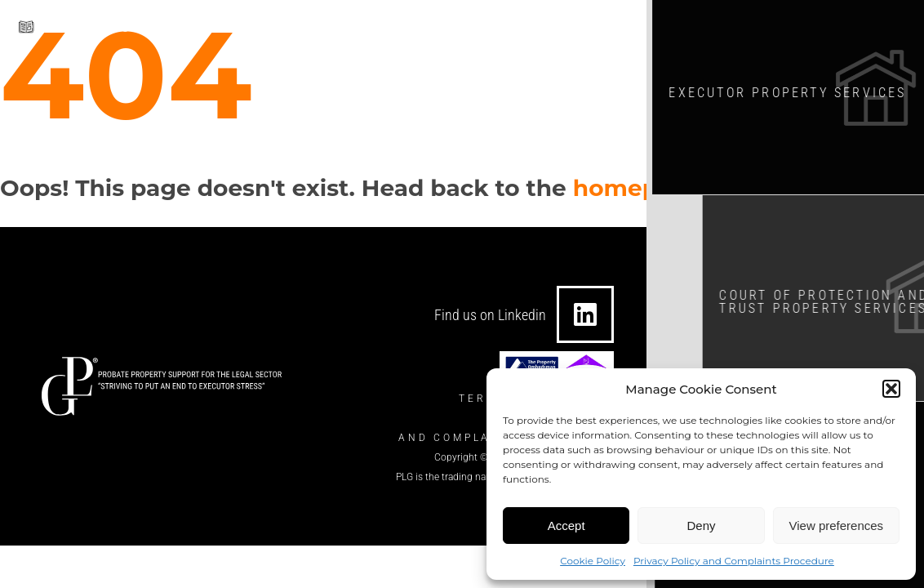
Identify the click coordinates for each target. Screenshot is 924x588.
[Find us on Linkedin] (585, 314)
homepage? (644, 188)
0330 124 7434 (531, 26)
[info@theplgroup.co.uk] (289, 26)
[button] (891, 389)
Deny (701, 526)
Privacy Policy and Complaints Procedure (734, 561)
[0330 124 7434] (466, 26)
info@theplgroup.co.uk (374, 26)
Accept (566, 526)
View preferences (837, 526)
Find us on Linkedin (490, 315)
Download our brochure (131, 22)
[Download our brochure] (27, 24)
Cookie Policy (593, 561)
